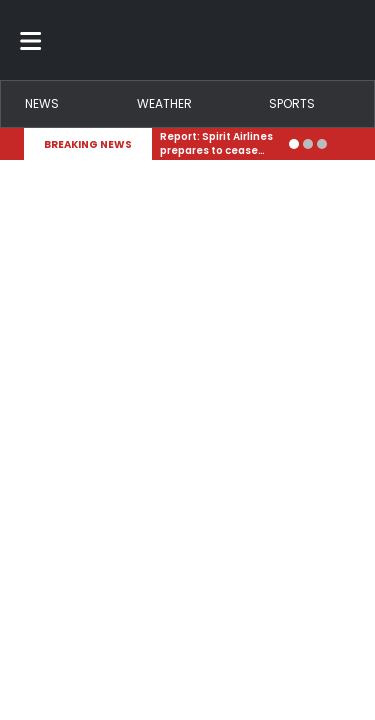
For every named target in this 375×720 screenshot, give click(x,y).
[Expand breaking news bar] (347, 144)
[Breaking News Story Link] (220, 144)
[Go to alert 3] (322, 144)
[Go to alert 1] (294, 144)
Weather (164, 103)
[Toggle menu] (31, 40)
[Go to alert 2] (308, 144)
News (42, 103)
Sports (292, 103)
